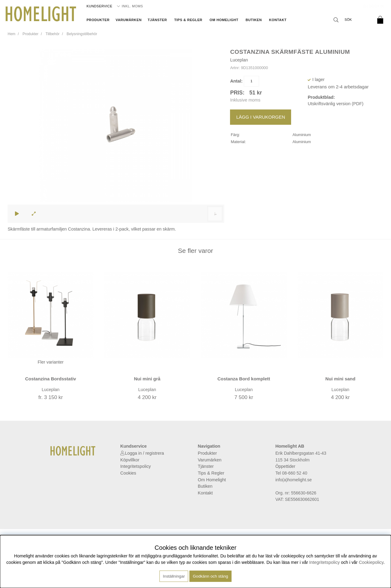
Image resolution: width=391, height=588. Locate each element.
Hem (11, 34)
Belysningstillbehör (82, 34)
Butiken (254, 20)
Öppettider (285, 466)
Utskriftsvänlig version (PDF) (335, 104)
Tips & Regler (188, 20)
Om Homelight (224, 20)
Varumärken (129, 20)
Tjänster (157, 20)
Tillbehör (53, 34)
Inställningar (174, 576)
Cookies (128, 473)
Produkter (98, 20)
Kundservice (99, 6)
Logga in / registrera (144, 453)
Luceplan (239, 60)
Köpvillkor (130, 460)
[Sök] (351, 20)
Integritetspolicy (136, 466)
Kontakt (278, 20)
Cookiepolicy (371, 562)
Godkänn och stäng (210, 576)
